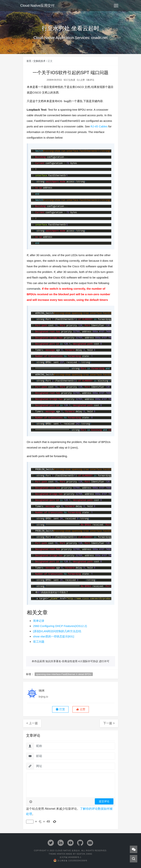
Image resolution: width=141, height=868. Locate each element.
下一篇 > (109, 723)
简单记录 (39, 621)
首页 (29, 61)
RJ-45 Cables (99, 126)
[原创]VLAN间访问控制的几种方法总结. (58, 631)
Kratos (61, 854)
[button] (81, 709)
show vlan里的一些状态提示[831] (54, 636)
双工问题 (39, 642)
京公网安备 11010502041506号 (71, 861)
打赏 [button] (60, 709)
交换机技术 (39, 61)
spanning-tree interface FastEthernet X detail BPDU (64, 674)
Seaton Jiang (84, 854)
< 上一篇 (32, 723)
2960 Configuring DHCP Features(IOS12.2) (60, 626)
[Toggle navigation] (116, 6)
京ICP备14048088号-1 (70, 857)
